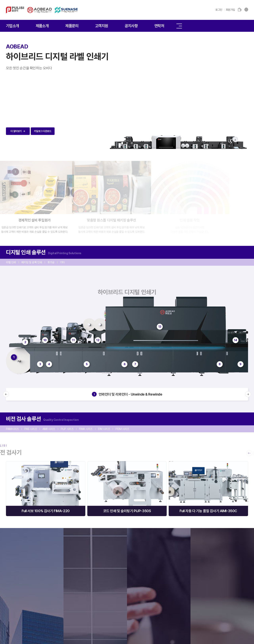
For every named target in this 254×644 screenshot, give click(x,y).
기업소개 (13, 26)
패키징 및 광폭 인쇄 (32, 262)
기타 (62, 262)
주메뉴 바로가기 (0, 0)
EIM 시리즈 (104, 429)
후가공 (51, 262)
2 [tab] (127, 143)
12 (98, 340)
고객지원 (102, 26)
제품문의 (72, 26)
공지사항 (131, 26)
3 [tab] (132, 143)
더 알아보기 (18, 131)
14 (236, 340)
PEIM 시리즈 (122, 429)
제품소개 (42, 26)
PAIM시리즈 (12, 429)
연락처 (159, 26)
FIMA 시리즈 (86, 429)
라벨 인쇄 (11, 262)
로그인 (219, 10)
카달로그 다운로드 (43, 131)
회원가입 (230, 10)
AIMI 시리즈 (49, 429)
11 (73, 340)
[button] (6, 394)
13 (160, 327)
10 (45, 340)
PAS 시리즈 (31, 429)
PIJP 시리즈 (67, 429)
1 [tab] (122, 143)
